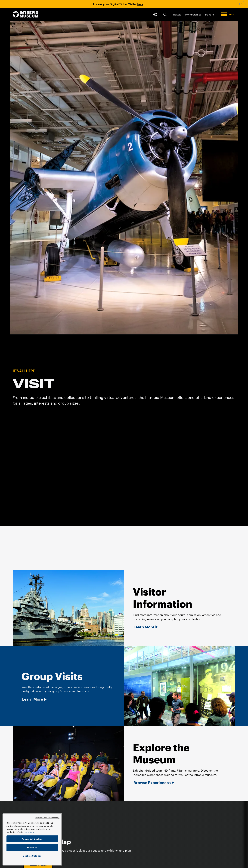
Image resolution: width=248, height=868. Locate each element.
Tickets (177, 14)
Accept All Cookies (32, 839)
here (140, 4)
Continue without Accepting (47, 818)
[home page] (26, 15)
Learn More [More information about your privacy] (29, 832)
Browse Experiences (152, 783)
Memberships (193, 14)
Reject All (32, 847)
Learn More (144, 627)
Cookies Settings (32, 856)
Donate (209, 14)
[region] (32, 839)
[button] (165, 14)
